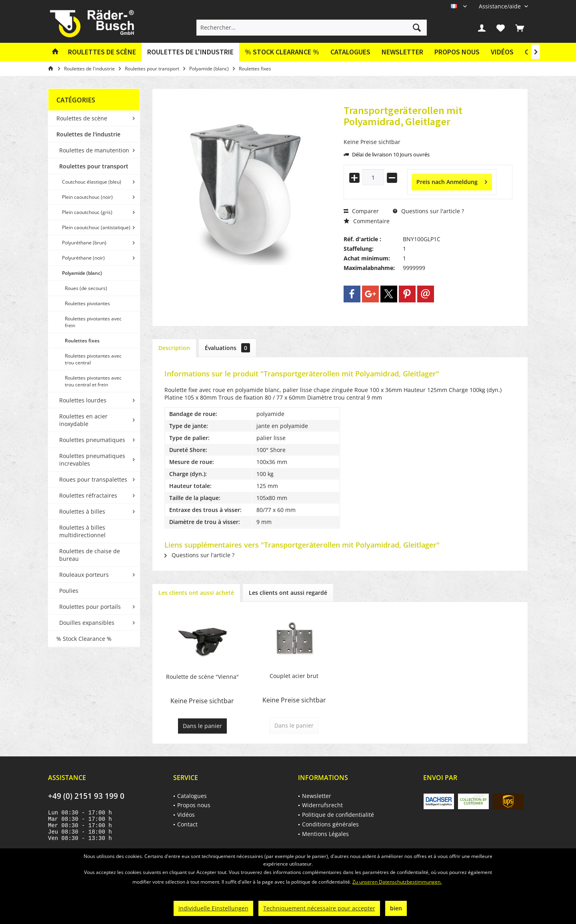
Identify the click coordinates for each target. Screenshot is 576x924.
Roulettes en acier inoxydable (83, 420)
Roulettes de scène (82, 118)
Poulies (69, 591)
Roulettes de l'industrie (88, 134)
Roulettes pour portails (90, 607)
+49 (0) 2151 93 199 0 (86, 796)
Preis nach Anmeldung (452, 181)
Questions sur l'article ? (428, 211)
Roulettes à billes (82, 511)
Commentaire (367, 221)
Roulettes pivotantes (87, 303)
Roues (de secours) (86, 288)
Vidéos (502, 52)
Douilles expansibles (87, 623)
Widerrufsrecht (322, 805)
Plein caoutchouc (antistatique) (96, 227)
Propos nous (457, 52)
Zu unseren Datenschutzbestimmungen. (397, 882)
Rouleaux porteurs (84, 575)
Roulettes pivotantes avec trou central (93, 359)
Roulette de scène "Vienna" (202, 677)
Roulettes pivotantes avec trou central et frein (93, 381)
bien (396, 908)
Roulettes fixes (82, 341)
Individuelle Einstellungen (213, 908)
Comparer (361, 211)
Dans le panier (202, 726)
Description (174, 348)
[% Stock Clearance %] (282, 52)
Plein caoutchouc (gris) (87, 212)
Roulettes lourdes (83, 400)
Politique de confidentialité (338, 815)
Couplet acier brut (294, 676)
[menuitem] (500, 6)
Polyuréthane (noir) (83, 258)
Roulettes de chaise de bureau (90, 555)
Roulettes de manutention (94, 150)
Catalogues (350, 52)
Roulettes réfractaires (88, 495)
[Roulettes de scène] (102, 52)
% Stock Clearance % (84, 639)
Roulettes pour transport (94, 166)
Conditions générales (330, 824)
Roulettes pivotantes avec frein (93, 322)
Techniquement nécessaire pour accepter (319, 908)
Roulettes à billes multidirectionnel (82, 531)
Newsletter (402, 52)
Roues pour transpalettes (93, 479)
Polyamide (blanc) (82, 273)
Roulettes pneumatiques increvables (92, 460)
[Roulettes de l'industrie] (190, 52)
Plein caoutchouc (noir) (87, 197)
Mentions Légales (325, 834)
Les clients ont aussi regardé (288, 593)
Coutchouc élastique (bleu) (92, 182)
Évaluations (227, 348)
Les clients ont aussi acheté (196, 593)
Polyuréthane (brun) (84, 243)
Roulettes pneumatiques (92, 440)
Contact (187, 824)
